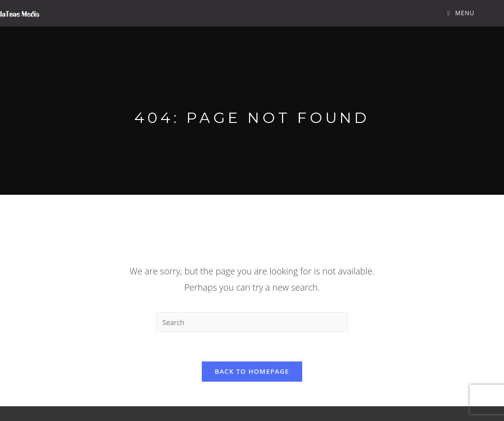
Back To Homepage (252, 371)
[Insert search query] (252, 322)
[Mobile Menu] (461, 13)
